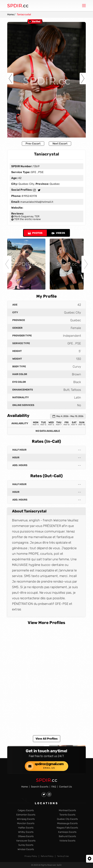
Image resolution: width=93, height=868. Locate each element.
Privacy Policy (31, 856)
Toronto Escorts (67, 815)
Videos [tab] (58, 233)
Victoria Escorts (67, 841)
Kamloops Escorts (67, 832)
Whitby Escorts (26, 832)
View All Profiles (47, 739)
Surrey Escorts (26, 845)
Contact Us (66, 787)
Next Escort (60, 144)
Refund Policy (47, 856)
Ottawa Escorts (26, 836)
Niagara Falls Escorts (67, 828)
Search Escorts (40, 787)
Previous (10, 78)
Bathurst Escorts (67, 836)
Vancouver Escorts (26, 841)
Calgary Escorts (26, 810)
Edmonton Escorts (26, 815)
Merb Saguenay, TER (25, 216)
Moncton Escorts (26, 823)
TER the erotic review (26, 219)
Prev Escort (33, 144)
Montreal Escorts (67, 810)
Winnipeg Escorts (26, 819)
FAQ (54, 787)
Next (83, 78)
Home (11, 14)
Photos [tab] (35, 233)
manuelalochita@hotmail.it (37, 202)
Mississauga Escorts (67, 823)
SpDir (59, 865)
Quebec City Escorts (67, 819)
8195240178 (29, 196)
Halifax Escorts (26, 828)
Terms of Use (63, 856)
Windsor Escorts (26, 849)
